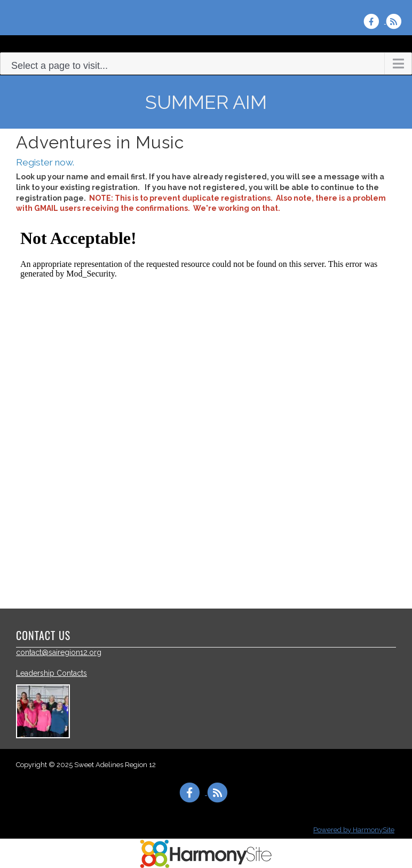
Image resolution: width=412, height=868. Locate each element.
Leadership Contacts (51, 673)
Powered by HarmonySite (354, 830)
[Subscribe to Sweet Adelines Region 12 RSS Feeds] (396, 21)
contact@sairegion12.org (59, 652)
